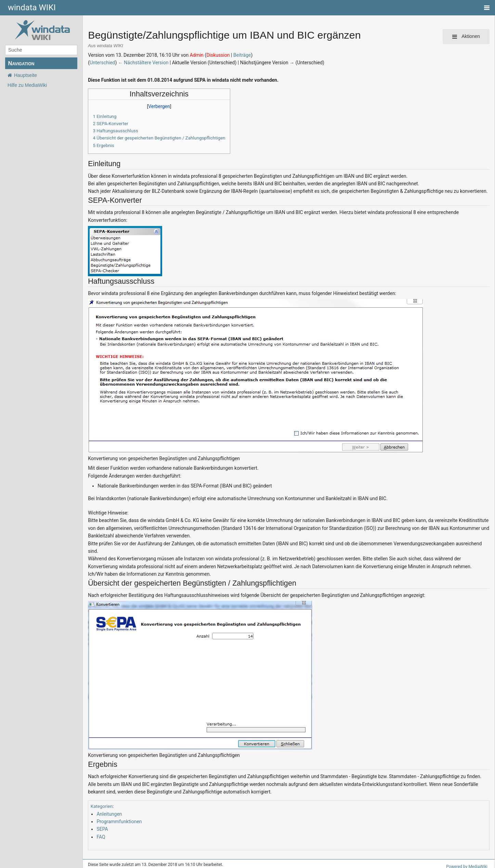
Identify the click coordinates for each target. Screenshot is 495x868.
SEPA (102, 829)
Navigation (21, 63)
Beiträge (242, 55)
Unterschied (102, 63)
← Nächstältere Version (143, 63)
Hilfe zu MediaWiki (27, 85)
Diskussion (218, 55)
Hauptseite (25, 75)
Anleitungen (109, 814)
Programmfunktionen (119, 822)
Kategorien (102, 806)
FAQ (101, 837)
